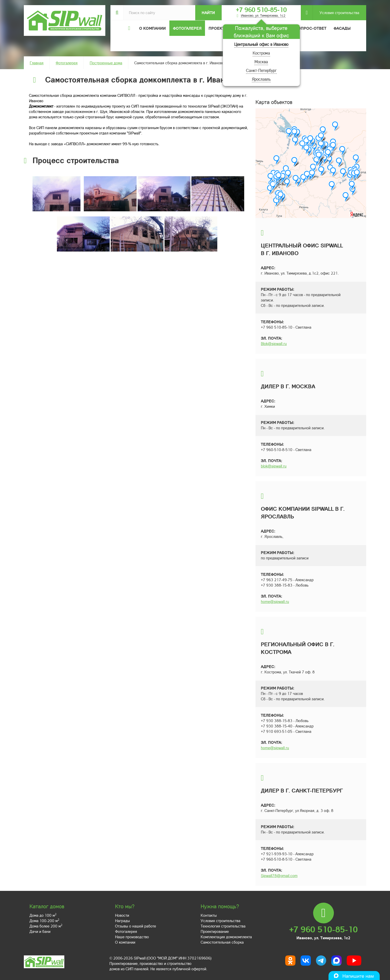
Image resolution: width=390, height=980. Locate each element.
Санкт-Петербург (261, 70)
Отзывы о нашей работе (136, 926)
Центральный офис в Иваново (261, 44)
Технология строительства (223, 926)
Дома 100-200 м (44, 921)
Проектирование (215, 931)
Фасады (342, 28)
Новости (122, 915)
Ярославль (261, 79)
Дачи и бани (40, 931)
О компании (125, 942)
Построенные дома (106, 63)
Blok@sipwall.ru (274, 343)
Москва (261, 62)
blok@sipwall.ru (274, 466)
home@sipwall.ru (275, 601)
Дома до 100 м (43, 915)
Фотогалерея (187, 28)
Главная (37, 63)
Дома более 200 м (46, 926)
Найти (208, 13)
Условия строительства (336, 13)
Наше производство (132, 937)
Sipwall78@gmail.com (279, 875)
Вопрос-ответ (311, 28)
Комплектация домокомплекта (226, 937)
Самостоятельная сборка (222, 942)
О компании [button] (152, 28)
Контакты (209, 915)
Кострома (261, 53)
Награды (122, 921)
